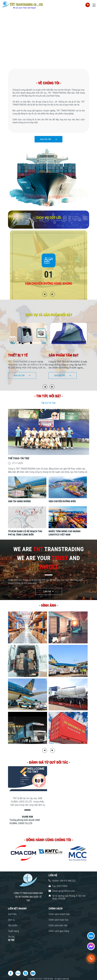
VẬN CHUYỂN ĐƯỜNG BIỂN (62, 501)
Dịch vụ (11, 920)
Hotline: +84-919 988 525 (64, 881)
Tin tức (11, 937)
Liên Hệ (47, 591)
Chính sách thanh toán (59, 914)
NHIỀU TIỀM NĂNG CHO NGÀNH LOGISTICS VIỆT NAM (64, 533)
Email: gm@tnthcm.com (64, 891)
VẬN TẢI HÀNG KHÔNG (19, 501)
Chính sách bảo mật (58, 925)
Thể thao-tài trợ (19, 458)
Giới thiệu (12, 914)
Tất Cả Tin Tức (48, 403)
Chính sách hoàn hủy (58, 920)
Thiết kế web (48, 979)
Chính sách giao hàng (59, 931)
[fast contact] (91, 936)
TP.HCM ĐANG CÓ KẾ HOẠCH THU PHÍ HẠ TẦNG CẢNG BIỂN (25, 533)
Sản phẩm (13, 925)
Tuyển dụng (13, 931)
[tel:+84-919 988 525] (91, 958)
